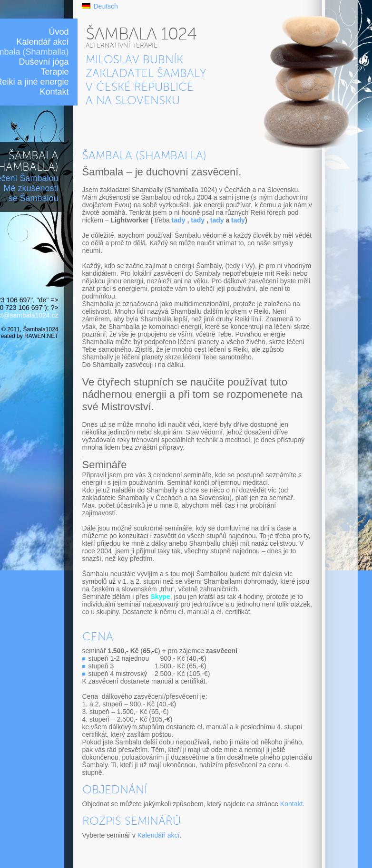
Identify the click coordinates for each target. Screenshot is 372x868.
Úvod (59, 32)
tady (179, 220)
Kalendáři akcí (159, 835)
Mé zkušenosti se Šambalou (31, 193)
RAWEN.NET (41, 336)
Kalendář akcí (42, 42)
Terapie (54, 72)
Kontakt (54, 92)
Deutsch (106, 6)
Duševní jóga (44, 62)
